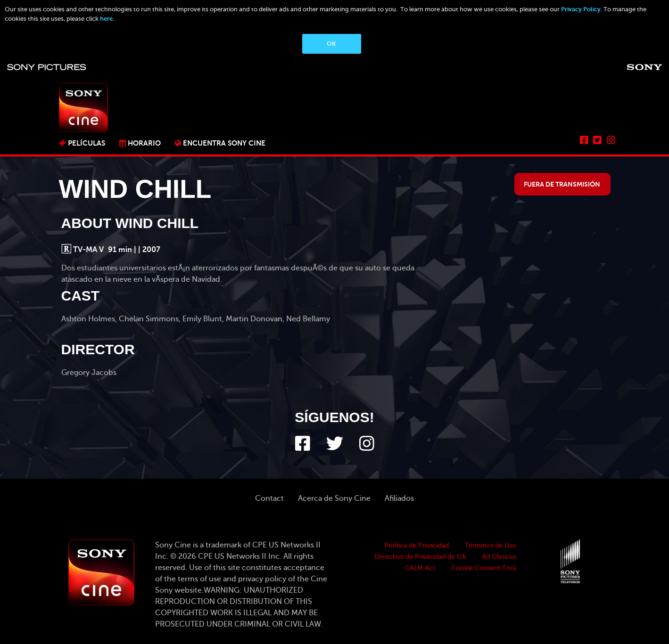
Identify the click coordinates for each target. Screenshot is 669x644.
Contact (269, 498)
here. (107, 19)
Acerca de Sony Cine (334, 498)
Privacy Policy (581, 9)
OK (331, 44)
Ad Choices (499, 557)
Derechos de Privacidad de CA (420, 557)
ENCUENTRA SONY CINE (224, 143)
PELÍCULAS (87, 143)
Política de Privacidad (417, 545)
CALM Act (420, 568)
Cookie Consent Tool (484, 568)
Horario (144, 143)
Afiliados (399, 498)
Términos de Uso (491, 545)
